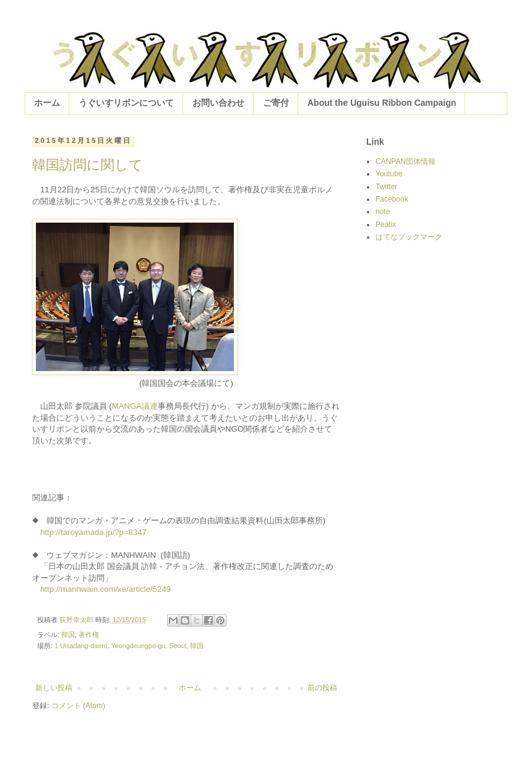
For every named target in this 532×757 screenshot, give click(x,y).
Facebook (392, 199)
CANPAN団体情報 (405, 161)
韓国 (68, 635)
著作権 (89, 635)
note (383, 212)
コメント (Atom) (78, 706)
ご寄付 (276, 103)
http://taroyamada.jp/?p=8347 (93, 532)
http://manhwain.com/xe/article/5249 (105, 589)
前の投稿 (322, 688)
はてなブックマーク (409, 237)
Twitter (386, 187)
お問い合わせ (218, 103)
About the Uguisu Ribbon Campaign (382, 103)
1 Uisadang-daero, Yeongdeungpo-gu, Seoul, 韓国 (129, 646)
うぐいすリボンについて (126, 103)
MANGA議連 (135, 406)
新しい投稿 (54, 688)
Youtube (389, 174)
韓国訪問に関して (88, 165)
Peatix (386, 225)
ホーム (47, 103)
